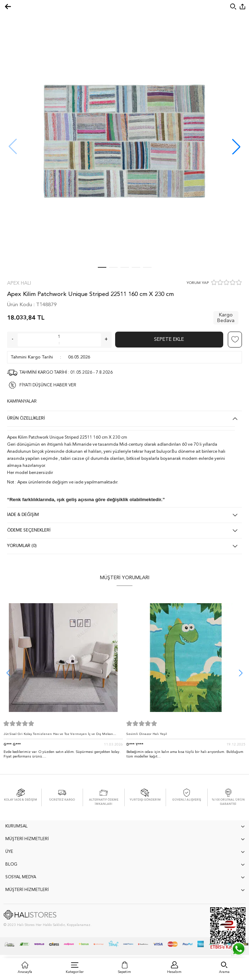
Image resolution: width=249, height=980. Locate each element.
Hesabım (174, 972)
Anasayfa (25, 972)
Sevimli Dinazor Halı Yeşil (147, 734)
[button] (236, 147)
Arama (224, 972)
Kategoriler (75, 972)
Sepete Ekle (169, 339)
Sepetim (124, 972)
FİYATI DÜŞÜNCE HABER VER (48, 385)
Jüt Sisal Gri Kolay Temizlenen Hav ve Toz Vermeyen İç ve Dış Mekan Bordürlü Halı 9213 (58, 736)
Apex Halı (19, 283)
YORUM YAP (198, 283)
